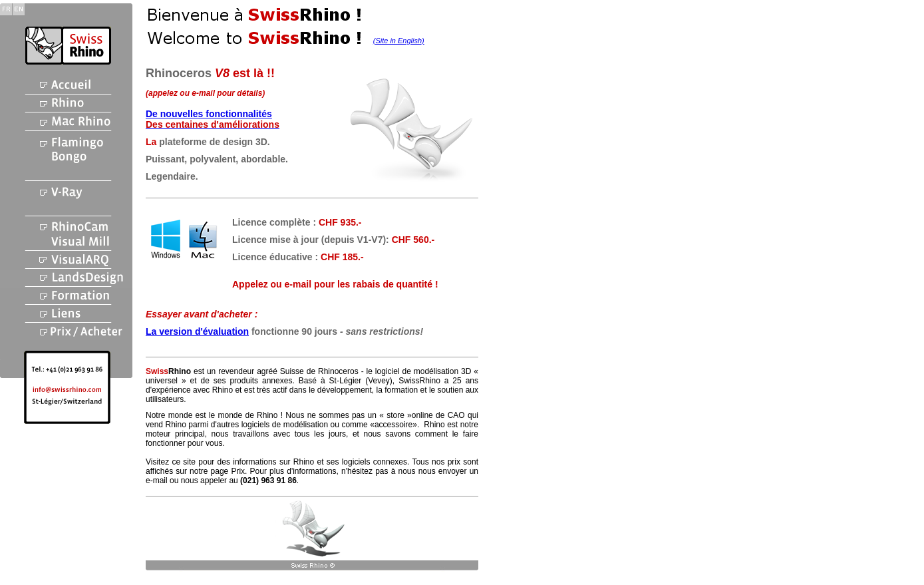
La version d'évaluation (197, 331)
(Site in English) (399, 41)
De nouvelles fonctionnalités (209, 114)
